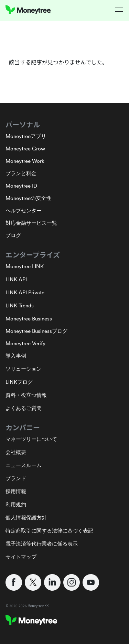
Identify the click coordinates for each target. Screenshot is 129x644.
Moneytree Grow (25, 149)
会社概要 (16, 452)
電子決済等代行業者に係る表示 (42, 544)
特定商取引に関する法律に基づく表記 (49, 531)
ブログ (13, 235)
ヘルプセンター (24, 210)
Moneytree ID (21, 186)
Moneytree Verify (25, 343)
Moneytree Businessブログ (36, 331)
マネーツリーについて (31, 439)
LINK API (16, 279)
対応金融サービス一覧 (31, 223)
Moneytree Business (29, 319)
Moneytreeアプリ (26, 136)
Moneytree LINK (25, 266)
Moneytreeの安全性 (28, 198)
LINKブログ (19, 382)
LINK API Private (25, 292)
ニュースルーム (24, 465)
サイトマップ (21, 557)
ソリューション (24, 369)
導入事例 (16, 356)
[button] (119, 10)
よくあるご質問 (24, 408)
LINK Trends (20, 305)
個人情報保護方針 (26, 518)
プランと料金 (21, 173)
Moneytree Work (25, 161)
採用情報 (16, 491)
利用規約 (16, 504)
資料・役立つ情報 (26, 395)
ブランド (16, 478)
